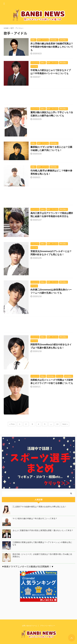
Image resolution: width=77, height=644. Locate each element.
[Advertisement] (38, 97)
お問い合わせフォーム (29, 625)
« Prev (12, 424)
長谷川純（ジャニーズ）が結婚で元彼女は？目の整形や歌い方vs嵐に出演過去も (42, 555)
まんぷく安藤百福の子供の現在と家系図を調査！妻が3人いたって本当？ (43, 530)
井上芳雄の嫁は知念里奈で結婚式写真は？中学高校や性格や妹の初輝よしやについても (52, 47)
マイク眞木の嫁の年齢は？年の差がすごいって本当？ (35, 518)
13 (57, 424)
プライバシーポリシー (48, 625)
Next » (65, 424)
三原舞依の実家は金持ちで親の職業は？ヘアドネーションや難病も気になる (42, 543)
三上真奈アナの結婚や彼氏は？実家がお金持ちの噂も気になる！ (39, 507)
